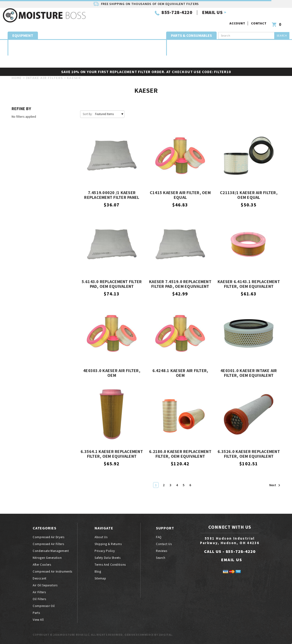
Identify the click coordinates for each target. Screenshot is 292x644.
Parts (156, 57)
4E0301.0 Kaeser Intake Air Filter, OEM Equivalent (249, 373)
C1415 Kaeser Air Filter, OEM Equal (180, 195)
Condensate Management (67, 43)
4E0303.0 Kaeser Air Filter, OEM (112, 373)
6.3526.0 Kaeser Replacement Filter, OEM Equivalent (249, 454)
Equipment (23, 31)
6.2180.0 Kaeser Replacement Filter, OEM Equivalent (180, 454)
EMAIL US (155, 19)
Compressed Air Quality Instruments (147, 43)
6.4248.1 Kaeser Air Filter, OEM (180, 373)
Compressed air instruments (52, 572)
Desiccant (176, 43)
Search (161, 558)
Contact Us (164, 544)
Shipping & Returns (108, 544)
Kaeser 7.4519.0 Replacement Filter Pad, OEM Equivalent (180, 284)
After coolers (42, 565)
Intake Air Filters (274, 43)
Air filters (39, 592)
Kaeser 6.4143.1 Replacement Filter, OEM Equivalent (249, 284)
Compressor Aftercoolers (116, 43)
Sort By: (88, 114)
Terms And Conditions (110, 565)
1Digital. (166, 635)
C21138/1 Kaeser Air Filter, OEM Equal (249, 195)
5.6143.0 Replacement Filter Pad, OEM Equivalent (112, 284)
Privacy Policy (105, 551)
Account (238, 16)
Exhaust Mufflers (225, 43)
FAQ (159, 537)
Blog (98, 572)
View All (38, 620)
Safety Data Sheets (108, 558)
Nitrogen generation (91, 43)
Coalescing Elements (198, 43)
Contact (260, 16)
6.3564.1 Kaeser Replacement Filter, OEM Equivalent (112, 454)
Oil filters (139, 57)
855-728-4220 (120, 19)
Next (275, 485)
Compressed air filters (43, 43)
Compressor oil (44, 606)
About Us (101, 537)
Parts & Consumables (191, 31)
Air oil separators (253, 43)
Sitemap (100, 578)
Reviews (162, 551)
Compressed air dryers (20, 43)
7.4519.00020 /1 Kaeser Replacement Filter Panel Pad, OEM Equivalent (112, 195)
